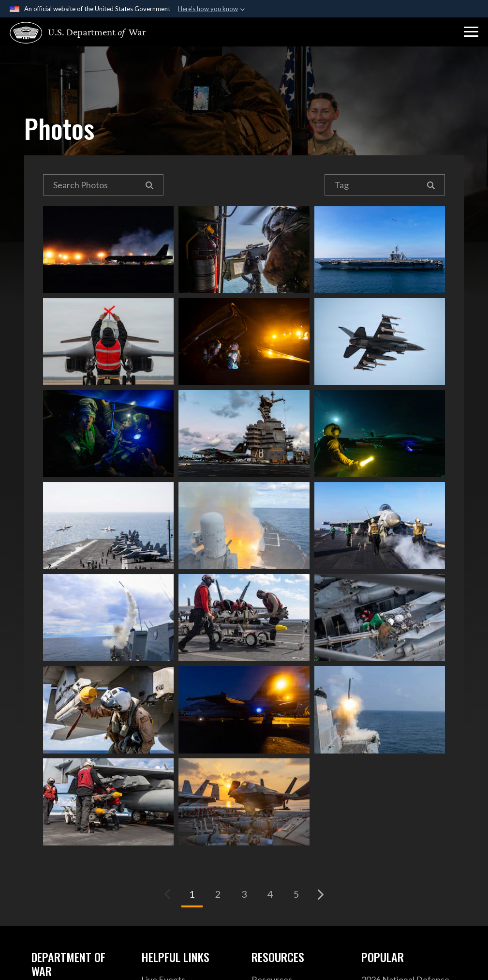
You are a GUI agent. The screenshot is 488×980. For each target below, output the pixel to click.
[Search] (150, 185)
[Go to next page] (320, 894)
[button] (471, 32)
